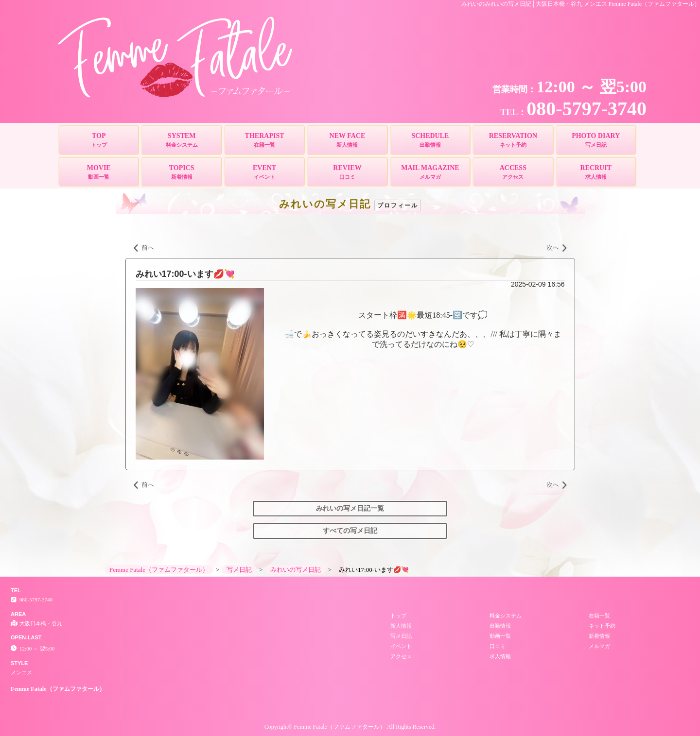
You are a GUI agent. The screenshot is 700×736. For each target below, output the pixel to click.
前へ (144, 248)
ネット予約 (602, 626)
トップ (398, 616)
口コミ (498, 646)
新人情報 (401, 626)
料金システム (506, 616)
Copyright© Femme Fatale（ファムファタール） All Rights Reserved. (350, 727)
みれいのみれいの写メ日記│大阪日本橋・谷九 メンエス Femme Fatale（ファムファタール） (581, 4)
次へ (557, 248)
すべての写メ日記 (350, 531)
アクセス (401, 656)
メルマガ (599, 646)
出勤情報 (500, 626)
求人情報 (500, 656)
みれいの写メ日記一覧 (350, 508)
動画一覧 (500, 636)
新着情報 (599, 636)
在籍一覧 (599, 616)
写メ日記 (401, 636)
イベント (401, 646)
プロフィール (398, 205)
